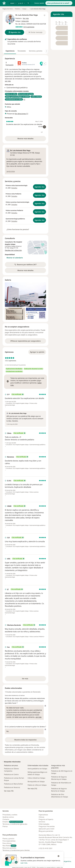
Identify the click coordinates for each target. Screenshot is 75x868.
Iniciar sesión (39, 3)
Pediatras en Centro (11, 774)
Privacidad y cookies (10, 815)
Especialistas (43, 815)
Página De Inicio (8, 9)
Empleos (13, 822)
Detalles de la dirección (13, 250)
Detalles (14, 188)
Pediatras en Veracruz (12, 787)
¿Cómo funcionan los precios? (18, 229)
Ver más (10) (9, 791)
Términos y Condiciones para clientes (16, 850)
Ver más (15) (32, 789)
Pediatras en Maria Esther (14, 784)
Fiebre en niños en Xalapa (37, 785)
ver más (8, 81)
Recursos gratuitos (9, 848)
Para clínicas (7, 843)
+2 (24, 99)
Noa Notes (9, 846)
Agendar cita (40, 187)
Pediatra (17, 9)
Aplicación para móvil (46, 829)
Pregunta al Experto (46, 819)
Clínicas (41, 817)
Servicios (42, 822)
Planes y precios (8, 839)
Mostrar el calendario (15, 258)
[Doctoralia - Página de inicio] (5, 3)
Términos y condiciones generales (15, 824)
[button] (25, 265)
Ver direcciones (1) (21, 114)
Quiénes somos (8, 817)
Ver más (32, 679)
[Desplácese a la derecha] (47, 51)
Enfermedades (44, 824)
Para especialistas (9, 841)
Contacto (6, 819)
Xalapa (12, 248)
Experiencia (10, 51)
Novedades (22, 51)
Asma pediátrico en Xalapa (37, 769)
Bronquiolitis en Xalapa (36, 782)
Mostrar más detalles (29, 139)
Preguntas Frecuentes (47, 826)
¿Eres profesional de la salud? (59, 3)
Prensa (5, 826)
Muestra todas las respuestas (25, 740)
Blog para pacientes (46, 831)
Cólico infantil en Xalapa (36, 778)
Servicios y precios (36, 51)
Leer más (24, 863)
